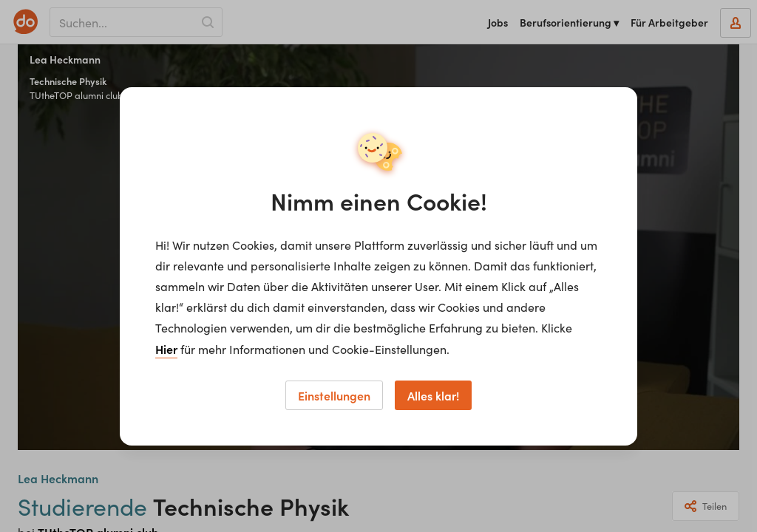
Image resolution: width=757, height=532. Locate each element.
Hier (166, 349)
